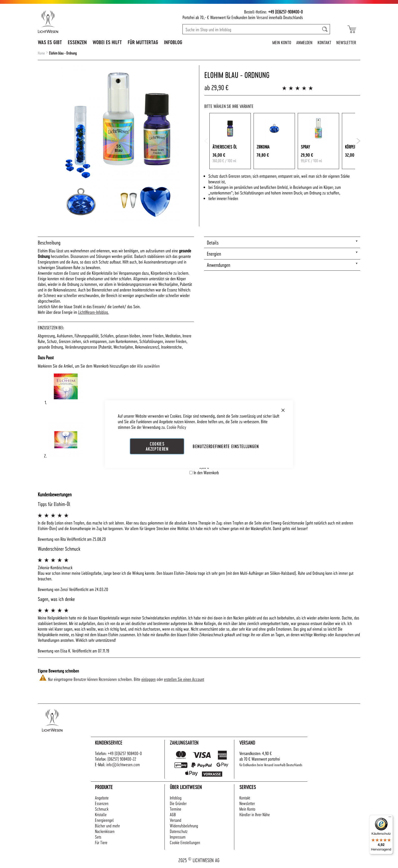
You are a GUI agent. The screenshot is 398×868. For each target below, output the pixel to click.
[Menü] (390, 818)
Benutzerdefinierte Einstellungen (226, 446)
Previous (206, 141)
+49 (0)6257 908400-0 (125, 753)
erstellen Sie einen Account (184, 679)
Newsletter (346, 42)
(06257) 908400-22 (122, 759)
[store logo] (70, 22)
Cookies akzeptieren (157, 446)
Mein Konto (282, 42)
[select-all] (148, 366)
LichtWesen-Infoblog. (94, 312)
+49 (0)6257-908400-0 (285, 12)
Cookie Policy (176, 427)
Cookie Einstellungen (185, 842)
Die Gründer (178, 803)
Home (41, 53)
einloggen (148, 679)
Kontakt (324, 42)
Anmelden (304, 42)
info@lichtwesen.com (123, 764)
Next (358, 141)
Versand (262, 17)
